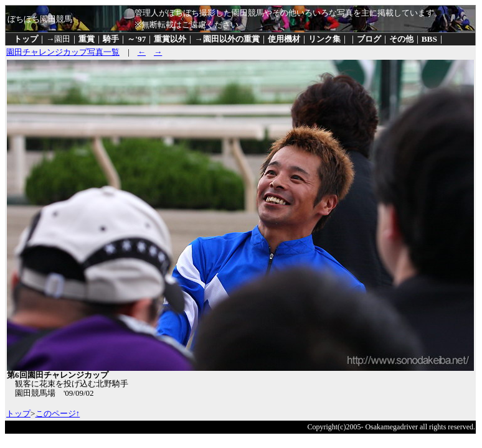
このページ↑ (58, 413)
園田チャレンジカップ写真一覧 (63, 52)
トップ (26, 39)
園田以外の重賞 (231, 39)
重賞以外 (170, 39)
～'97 (136, 39)
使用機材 (284, 39)
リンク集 (324, 39)
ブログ (369, 39)
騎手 (111, 39)
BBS (429, 39)
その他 (401, 39)
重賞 (87, 39)
